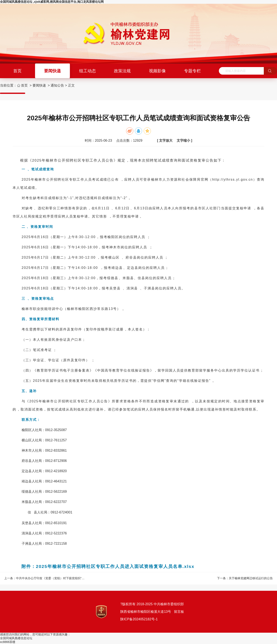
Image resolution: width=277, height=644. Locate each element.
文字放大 (166, 141)
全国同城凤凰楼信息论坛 (16, 638)
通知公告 (57, 85)
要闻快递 (52, 71)
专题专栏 (192, 71)
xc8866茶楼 (8, 642)
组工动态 (88, 71)
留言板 (178, 612)
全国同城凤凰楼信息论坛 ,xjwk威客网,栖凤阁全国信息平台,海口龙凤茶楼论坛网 (52, 2)
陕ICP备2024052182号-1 (139, 619)
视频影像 (157, 71)
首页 (17, 71)
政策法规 (122, 71)
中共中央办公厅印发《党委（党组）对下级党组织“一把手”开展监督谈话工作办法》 (70, 578)
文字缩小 (183, 141)
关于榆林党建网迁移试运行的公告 (251, 578)
